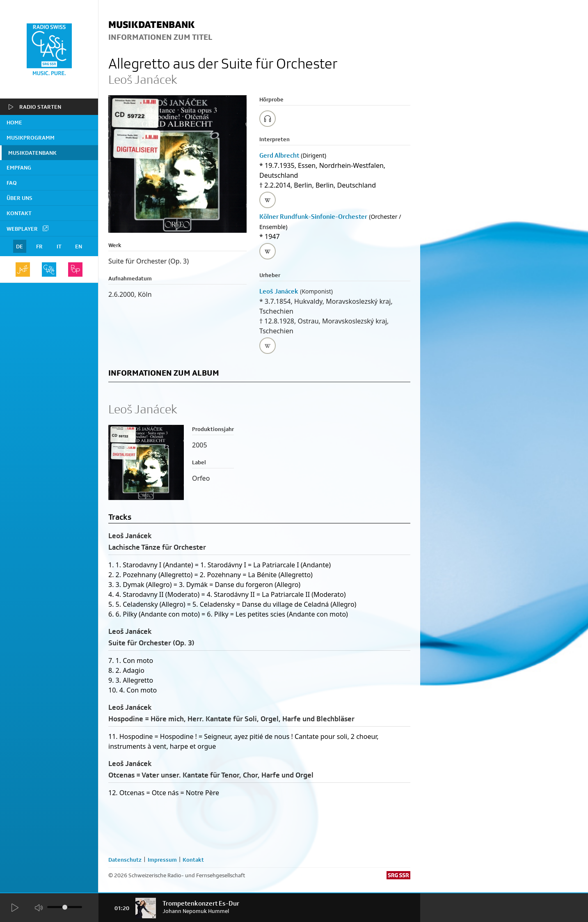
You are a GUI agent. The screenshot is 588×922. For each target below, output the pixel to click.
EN (79, 246)
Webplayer (28, 228)
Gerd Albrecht (279, 155)
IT (59, 246)
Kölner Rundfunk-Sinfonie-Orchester (313, 217)
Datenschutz (125, 860)
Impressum (162, 860)
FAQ (12, 183)
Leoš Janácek (279, 291)
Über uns (19, 198)
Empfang (19, 167)
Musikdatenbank (32, 153)
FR (39, 246)
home (14, 122)
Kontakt (19, 213)
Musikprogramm (31, 138)
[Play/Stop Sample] (268, 119)
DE (19, 246)
